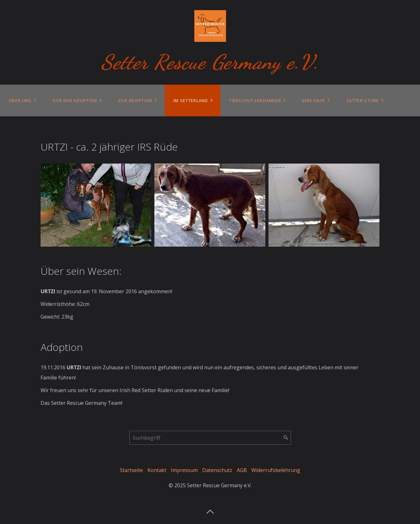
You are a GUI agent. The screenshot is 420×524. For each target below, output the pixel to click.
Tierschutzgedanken (255, 100)
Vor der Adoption (75, 100)
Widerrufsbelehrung (276, 470)
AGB (242, 470)
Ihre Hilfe (314, 100)
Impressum (184, 470)
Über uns (20, 100)
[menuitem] (22, 100)
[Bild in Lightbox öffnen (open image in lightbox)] (96, 205)
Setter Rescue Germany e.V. (210, 62)
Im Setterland (191, 100)
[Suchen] (286, 438)
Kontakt (157, 470)
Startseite (131, 470)
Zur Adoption (135, 100)
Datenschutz (217, 470)
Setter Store (363, 100)
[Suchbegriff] (210, 438)
